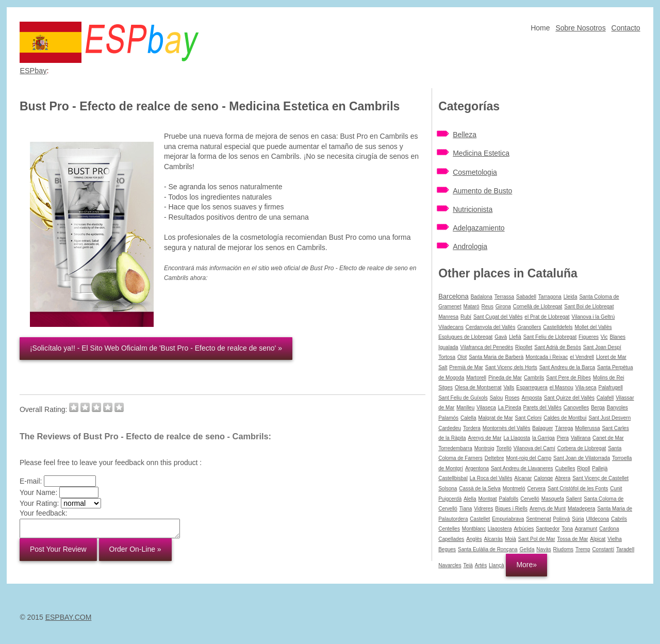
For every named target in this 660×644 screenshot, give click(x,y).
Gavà (501, 337)
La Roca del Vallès (491, 478)
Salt (443, 367)
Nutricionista (473, 209)
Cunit (616, 489)
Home (540, 28)
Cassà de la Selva (480, 489)
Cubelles (565, 468)
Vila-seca (586, 387)
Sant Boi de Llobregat (589, 307)
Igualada (448, 347)
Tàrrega (564, 428)
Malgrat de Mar (495, 418)
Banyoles (617, 408)
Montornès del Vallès (507, 428)
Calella (468, 418)
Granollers (529, 327)
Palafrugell (611, 387)
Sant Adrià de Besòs (558, 347)
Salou (497, 398)
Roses (512, 398)
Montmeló (514, 489)
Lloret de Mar (611, 357)
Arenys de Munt (548, 509)
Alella (470, 499)
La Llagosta (517, 438)
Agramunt (586, 529)
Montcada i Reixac (547, 357)
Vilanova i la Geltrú (593, 317)
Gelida (527, 549)
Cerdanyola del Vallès (491, 327)
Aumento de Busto (482, 191)
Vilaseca (486, 408)
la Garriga (543, 438)
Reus (488, 307)
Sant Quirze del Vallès (569, 398)
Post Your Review (58, 549)
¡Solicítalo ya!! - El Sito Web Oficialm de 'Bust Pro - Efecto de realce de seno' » (156, 348)
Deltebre (494, 458)
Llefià (515, 337)
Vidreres (483, 509)
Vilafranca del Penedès (486, 347)
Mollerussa (587, 428)
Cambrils (534, 378)
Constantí (603, 549)
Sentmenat (538, 519)
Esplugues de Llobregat (465, 337)
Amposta (531, 398)
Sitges (445, 387)
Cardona (609, 529)
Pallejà (600, 468)
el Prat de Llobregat (547, 317)
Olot (462, 357)
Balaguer (542, 428)
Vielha (615, 539)
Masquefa (553, 499)
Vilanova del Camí (534, 448)
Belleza (465, 135)
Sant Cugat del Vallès (498, 317)
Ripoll (583, 468)
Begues (447, 549)
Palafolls (509, 499)
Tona (567, 529)
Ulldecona (598, 519)
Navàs (543, 549)
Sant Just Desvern (609, 418)
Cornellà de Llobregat (538, 307)
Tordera (472, 428)
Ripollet (524, 347)
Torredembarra (455, 448)
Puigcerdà (450, 499)
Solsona (448, 489)
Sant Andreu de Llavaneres (522, 468)
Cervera (537, 489)
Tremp (583, 549)
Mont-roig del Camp (529, 458)
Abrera (563, 478)
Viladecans (451, 327)
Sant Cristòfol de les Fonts (578, 489)
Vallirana (581, 438)
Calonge (543, 478)
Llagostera (500, 529)
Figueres (589, 337)
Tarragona (550, 297)
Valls (509, 387)
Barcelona (453, 296)
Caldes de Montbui (565, 418)
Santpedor (548, 529)
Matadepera (581, 509)
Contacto (626, 28)
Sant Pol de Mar (537, 539)
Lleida (571, 297)
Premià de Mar (466, 367)
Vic (604, 337)
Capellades (451, 539)
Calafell (605, 398)
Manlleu (465, 408)
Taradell (625, 549)
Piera (563, 438)
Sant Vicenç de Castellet (600, 478)
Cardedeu (450, 428)
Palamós (448, 418)
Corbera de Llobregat (582, 448)
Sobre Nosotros (580, 28)
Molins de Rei (609, 378)
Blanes (617, 337)
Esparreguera (532, 387)
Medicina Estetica (481, 153)
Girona (503, 307)
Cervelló (530, 499)
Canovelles (576, 408)
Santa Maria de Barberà (496, 357)
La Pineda (510, 408)
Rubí (466, 317)
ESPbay (33, 71)
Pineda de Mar (505, 378)
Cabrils (619, 519)
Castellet (480, 519)
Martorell (476, 378)
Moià (510, 539)
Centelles (449, 529)
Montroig (484, 448)
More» (526, 565)
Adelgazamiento (478, 228)
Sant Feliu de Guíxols (463, 398)
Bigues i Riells (511, 509)
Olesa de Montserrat (478, 387)
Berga (598, 408)
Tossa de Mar (572, 539)
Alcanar (523, 478)
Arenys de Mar (484, 438)
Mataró (472, 307)
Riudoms (563, 549)
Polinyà (562, 519)
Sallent (574, 499)
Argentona (477, 468)
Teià (468, 565)
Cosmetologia (475, 172)
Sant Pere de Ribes (568, 378)
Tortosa (447, 357)
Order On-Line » (135, 549)
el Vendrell (582, 357)
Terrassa (504, 297)
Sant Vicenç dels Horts (511, 367)
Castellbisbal (453, 478)
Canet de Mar (608, 438)
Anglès (474, 539)
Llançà (496, 565)
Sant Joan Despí (602, 347)
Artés (481, 565)
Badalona (482, 297)
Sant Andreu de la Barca (567, 367)
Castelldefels (558, 327)
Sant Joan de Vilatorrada (582, 458)
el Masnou (562, 387)
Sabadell (526, 297)
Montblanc (474, 529)
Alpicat (598, 539)
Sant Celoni (529, 418)
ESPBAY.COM (69, 617)
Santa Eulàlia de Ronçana (488, 549)
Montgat (487, 499)
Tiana (466, 509)
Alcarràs (494, 539)
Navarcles (450, 565)
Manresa (448, 317)
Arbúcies (524, 529)
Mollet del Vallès (593, 327)
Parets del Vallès (542, 408)
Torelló (504, 448)
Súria (578, 519)
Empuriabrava (508, 519)
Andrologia (470, 246)
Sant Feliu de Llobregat (550, 337)
